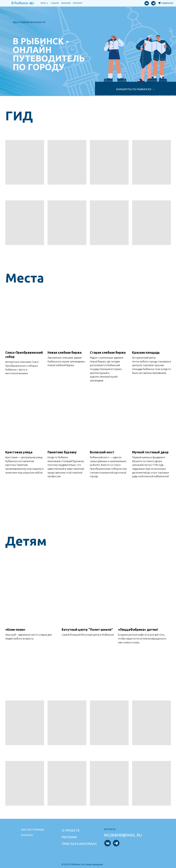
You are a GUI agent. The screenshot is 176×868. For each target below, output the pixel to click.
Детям (26, 541)
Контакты (110, 829)
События (55, 3)
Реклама (69, 837)
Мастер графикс (33, 830)
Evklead (27, 835)
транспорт (78, 3)
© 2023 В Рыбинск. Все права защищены (82, 864)
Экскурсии (66, 3)
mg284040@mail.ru (123, 835)
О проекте (71, 830)
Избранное (167, 3)
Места (43, 3)
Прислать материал (79, 844)
